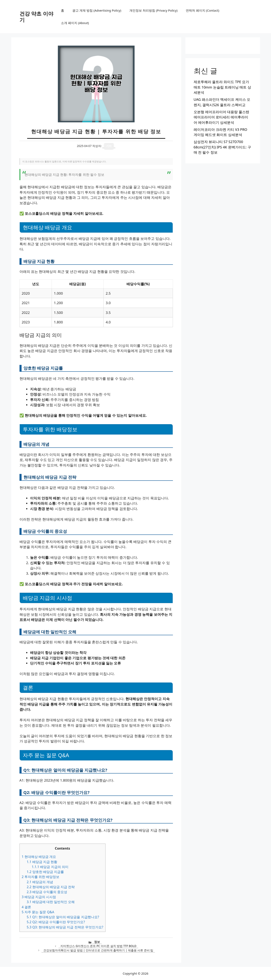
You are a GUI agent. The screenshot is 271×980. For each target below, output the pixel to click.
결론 (26, 907)
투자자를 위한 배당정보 (41, 877)
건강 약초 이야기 (36, 17)
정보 (97, 942)
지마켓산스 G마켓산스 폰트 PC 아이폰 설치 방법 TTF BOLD (98, 946)
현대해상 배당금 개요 (39, 857)
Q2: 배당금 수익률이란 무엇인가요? (56, 922)
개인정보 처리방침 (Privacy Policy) (153, 10)
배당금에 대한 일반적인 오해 (51, 902)
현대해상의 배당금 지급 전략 (51, 887)
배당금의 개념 (40, 882)
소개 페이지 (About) (75, 23)
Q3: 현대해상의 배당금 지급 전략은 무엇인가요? (65, 927)
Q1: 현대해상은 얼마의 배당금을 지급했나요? (63, 917)
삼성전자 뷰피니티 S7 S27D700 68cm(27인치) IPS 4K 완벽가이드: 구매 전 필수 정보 (222, 147)
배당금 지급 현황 (42, 862)
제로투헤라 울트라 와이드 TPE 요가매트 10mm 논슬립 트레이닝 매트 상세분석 (222, 87)
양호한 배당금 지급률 (45, 872)
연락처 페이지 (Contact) (202, 10)
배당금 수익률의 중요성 (47, 892)
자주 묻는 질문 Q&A (38, 912)
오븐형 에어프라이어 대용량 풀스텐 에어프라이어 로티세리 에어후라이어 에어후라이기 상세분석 (221, 117)
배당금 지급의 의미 (50, 867)
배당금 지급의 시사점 (39, 897)
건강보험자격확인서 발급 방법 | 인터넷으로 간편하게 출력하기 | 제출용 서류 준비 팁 (98, 950)
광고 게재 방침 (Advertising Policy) (97, 10)
